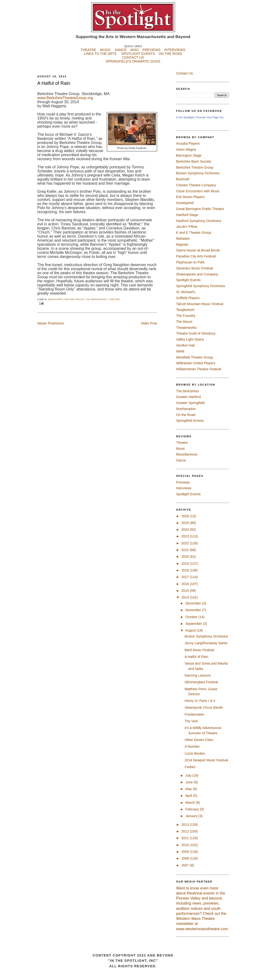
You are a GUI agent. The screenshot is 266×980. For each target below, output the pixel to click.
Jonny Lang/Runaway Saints (206, 643)
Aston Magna (186, 149)
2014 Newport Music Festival (206, 760)
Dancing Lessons (198, 675)
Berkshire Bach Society (194, 161)
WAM (180, 351)
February (193, 809)
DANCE (121, 50)
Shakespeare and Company (197, 274)
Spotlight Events (188, 280)
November (194, 610)
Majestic (182, 245)
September (194, 624)
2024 (185, 530)
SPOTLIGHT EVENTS (140, 54)
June (190, 782)
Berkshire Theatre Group (66, 299)
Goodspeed (185, 203)
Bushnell (183, 179)
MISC (134, 50)
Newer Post (46, 323)
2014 (185, 597)
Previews (183, 482)
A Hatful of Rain (54, 83)
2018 (185, 570)
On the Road (186, 415)
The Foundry (186, 316)
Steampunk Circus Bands (204, 707)
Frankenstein (194, 714)
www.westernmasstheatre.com (202, 929)
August (191, 630)
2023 (185, 536)
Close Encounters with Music (198, 191)
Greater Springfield (190, 403)
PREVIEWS (152, 50)
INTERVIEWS (175, 50)
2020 (185, 557)
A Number (192, 746)
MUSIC (106, 50)
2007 (185, 865)
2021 (185, 550)
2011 (185, 838)
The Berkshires (96, 299)
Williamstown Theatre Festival (199, 369)
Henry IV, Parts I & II (200, 701)
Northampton (186, 409)
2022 (185, 543)
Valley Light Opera (190, 339)
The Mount (184, 322)
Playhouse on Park (190, 262)
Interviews (184, 488)
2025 (185, 523)
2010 (185, 845)
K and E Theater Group (194, 233)
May (189, 789)
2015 (185, 591)
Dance (181, 460)
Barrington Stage (189, 155)
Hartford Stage (187, 215)
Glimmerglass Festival (201, 682)
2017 (185, 577)
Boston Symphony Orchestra (198, 173)
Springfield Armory (190, 421)
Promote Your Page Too (210, 117)
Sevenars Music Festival (195, 268)
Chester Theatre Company (196, 185)
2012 (185, 831)
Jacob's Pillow (187, 227)
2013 (185, 825)
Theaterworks (187, 328)
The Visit (191, 721)
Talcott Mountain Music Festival (200, 304)
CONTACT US (133, 57)
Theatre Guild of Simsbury (196, 333)
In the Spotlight (185, 117)
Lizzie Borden (195, 753)
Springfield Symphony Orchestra (201, 286)
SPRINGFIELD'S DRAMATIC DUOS (133, 65)
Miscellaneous (187, 454)
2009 (185, 852)
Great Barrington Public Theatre (200, 209)
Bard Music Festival (199, 650)
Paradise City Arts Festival (196, 256)
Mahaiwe (183, 239)
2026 (185, 516)
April (189, 796)
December (194, 603)
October (192, 617)
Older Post (149, 323)
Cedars (190, 767)
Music (181, 449)
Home (59, 323)
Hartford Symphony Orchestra (199, 221)
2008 (185, 858)
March (190, 803)
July (189, 775)
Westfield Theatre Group (195, 357)
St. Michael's (186, 292)
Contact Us (185, 73)
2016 (185, 584)
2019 (185, 564)
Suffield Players (188, 298)
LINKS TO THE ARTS (100, 54)
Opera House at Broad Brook (198, 250)
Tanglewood (185, 310)
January (192, 816)
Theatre (114, 299)
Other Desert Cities (199, 740)
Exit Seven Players (190, 197)
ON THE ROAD (170, 54)
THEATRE (88, 50)
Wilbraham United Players (196, 363)
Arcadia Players (188, 143)
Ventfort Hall (185, 345)
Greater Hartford (189, 397)
